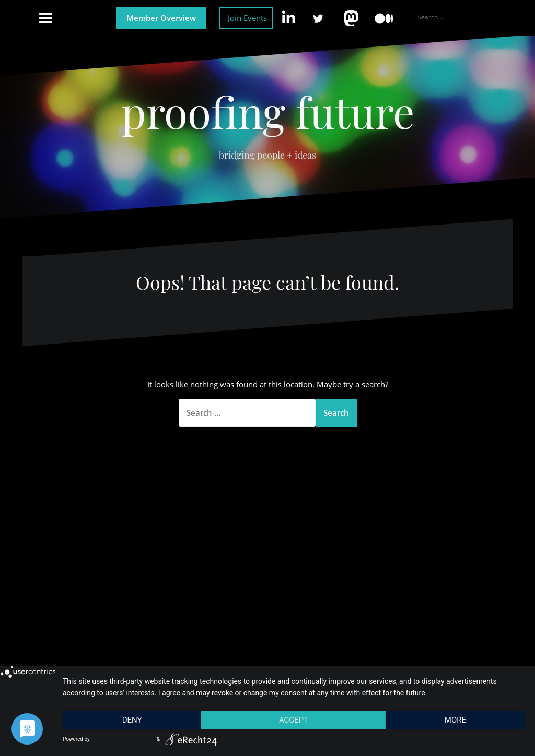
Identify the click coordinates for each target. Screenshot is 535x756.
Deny (132, 720)
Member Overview (161, 18)
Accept (294, 720)
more (455, 720)
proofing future (268, 111)
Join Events (247, 18)
